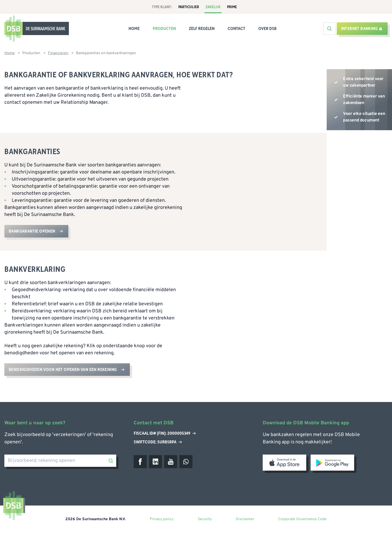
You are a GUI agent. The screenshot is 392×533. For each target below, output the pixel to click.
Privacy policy (162, 519)
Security (205, 519)
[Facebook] (140, 462)
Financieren (58, 53)
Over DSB (267, 29)
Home (134, 29)
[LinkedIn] (155, 462)
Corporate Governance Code (302, 519)
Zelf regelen (202, 29)
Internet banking (362, 29)
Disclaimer (245, 519)
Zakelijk (213, 7)
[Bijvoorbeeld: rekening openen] (60, 461)
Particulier (189, 7)
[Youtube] (171, 462)
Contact (236, 29)
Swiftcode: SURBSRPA (158, 442)
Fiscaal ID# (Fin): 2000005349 (165, 434)
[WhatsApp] (186, 462)
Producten (164, 29)
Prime (232, 7)
